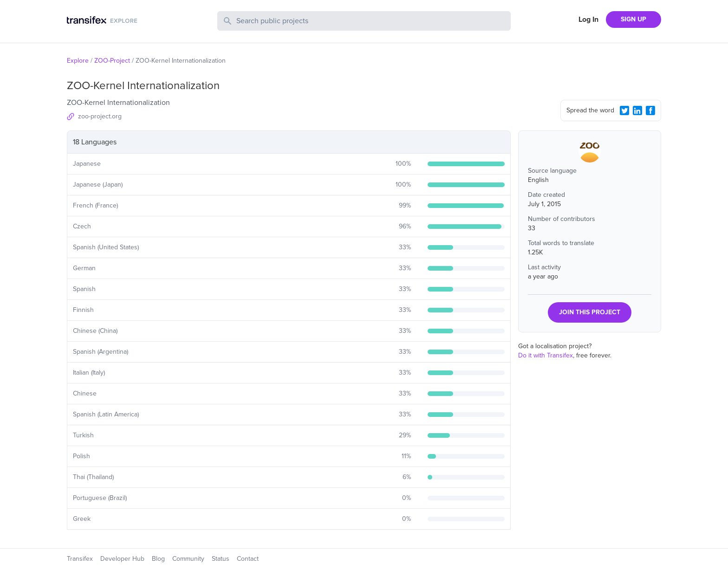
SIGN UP (634, 19)
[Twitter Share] (624, 110)
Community (188, 559)
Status (221, 559)
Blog (158, 559)
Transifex (80, 559)
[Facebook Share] (650, 110)
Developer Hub (122, 559)
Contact (248, 559)
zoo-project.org (100, 116)
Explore (78, 61)
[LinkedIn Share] (637, 110)
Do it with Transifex (546, 355)
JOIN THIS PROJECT (590, 312)
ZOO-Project (112, 61)
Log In (588, 19)
